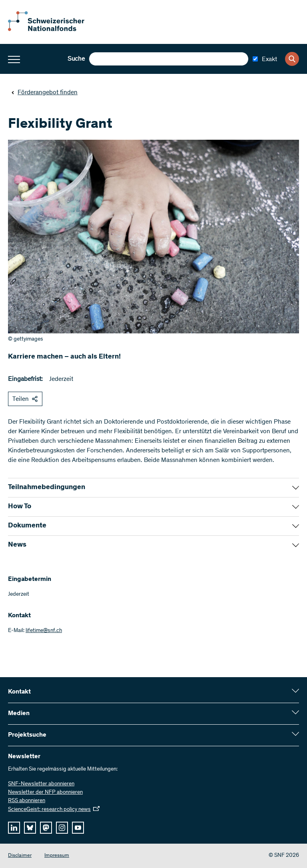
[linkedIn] (14, 828)
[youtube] (78, 828)
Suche (76, 59)
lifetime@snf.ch (44, 631)
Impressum (57, 856)
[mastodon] (46, 828)
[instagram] (62, 828)
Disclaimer (20, 856)
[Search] (292, 59)
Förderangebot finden (44, 93)
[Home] (52, 30)
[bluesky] (30, 828)
